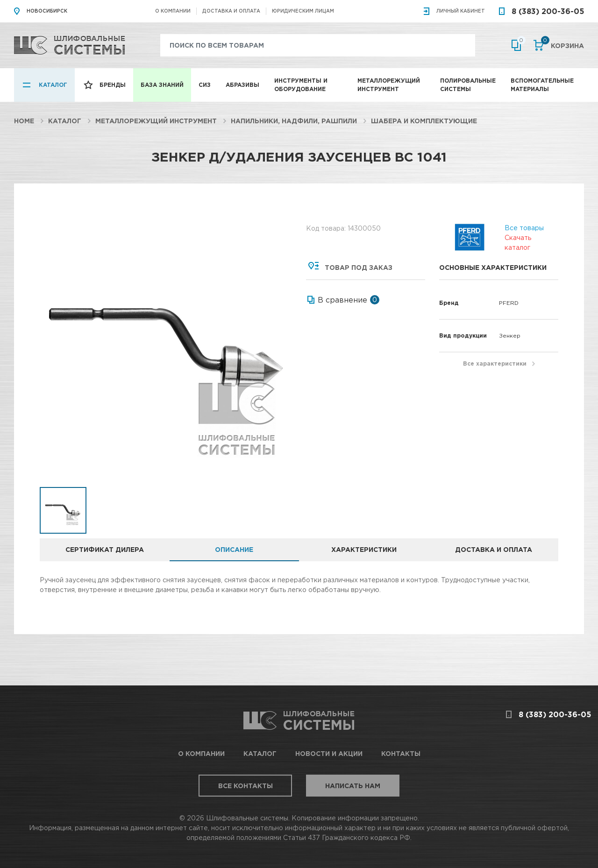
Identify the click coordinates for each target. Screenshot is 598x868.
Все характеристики (495, 363)
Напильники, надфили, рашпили (294, 121)
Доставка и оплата (231, 11)
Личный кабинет (461, 11)
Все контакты (246, 786)
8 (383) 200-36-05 (548, 11)
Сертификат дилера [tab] (105, 549)
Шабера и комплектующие (424, 121)
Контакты (401, 753)
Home (24, 121)
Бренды (113, 85)
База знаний (162, 85)
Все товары (524, 227)
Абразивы (242, 85)
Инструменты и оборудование (301, 85)
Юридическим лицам (303, 11)
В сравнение (342, 300)
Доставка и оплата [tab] (494, 549)
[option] (166, 348)
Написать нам (353, 786)
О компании (173, 11)
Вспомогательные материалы (542, 85)
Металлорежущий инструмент (389, 85)
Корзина (562, 45)
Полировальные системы (468, 85)
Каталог (53, 85)
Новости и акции (329, 753)
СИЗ (205, 85)
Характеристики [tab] (364, 549)
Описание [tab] (234, 549)
